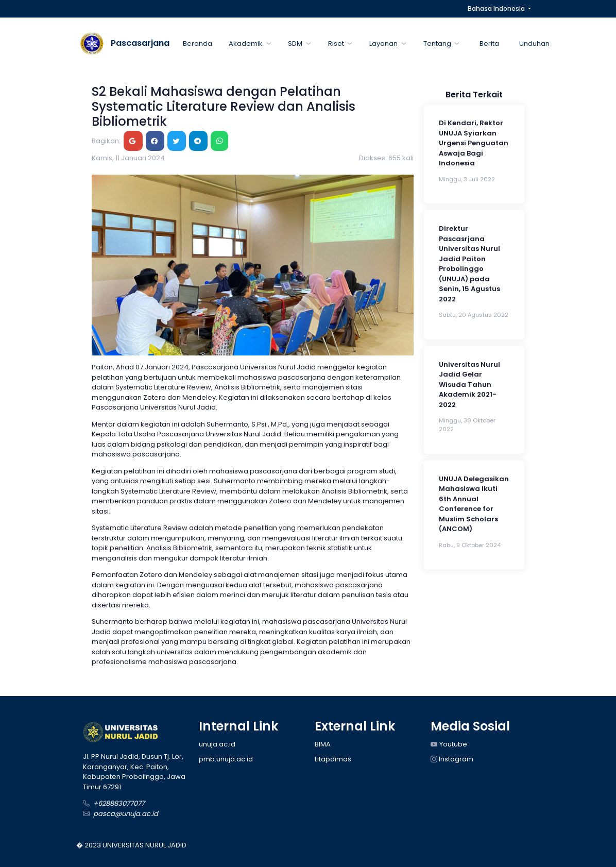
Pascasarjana (140, 43)
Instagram (452, 759)
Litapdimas (333, 759)
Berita (489, 44)
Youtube (449, 744)
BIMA (323, 744)
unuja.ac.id (217, 744)
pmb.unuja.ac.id (226, 759)
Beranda (198, 44)
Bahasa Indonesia (497, 8)
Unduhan (534, 44)
